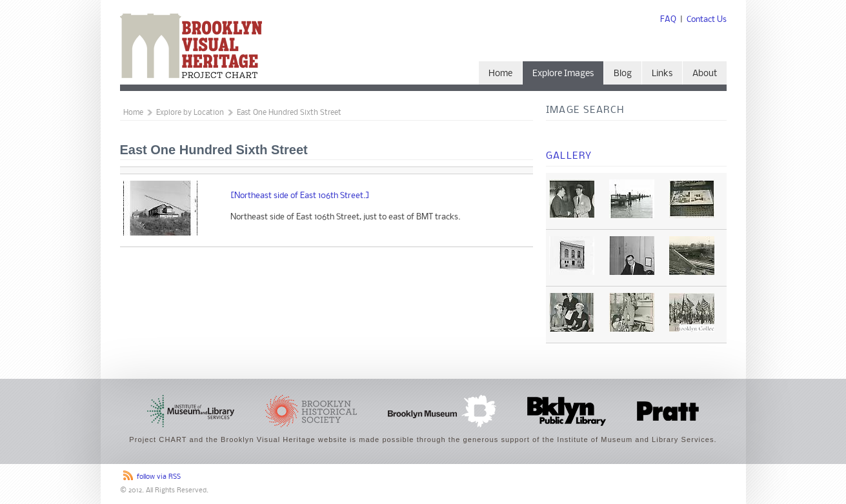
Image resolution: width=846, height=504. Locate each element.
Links (662, 74)
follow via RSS (159, 477)
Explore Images (563, 74)
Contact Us (707, 20)
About (705, 74)
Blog (623, 74)
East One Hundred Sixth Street (289, 113)
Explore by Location (190, 113)
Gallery (569, 156)
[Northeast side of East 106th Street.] (300, 196)
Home (500, 74)
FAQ (668, 20)
